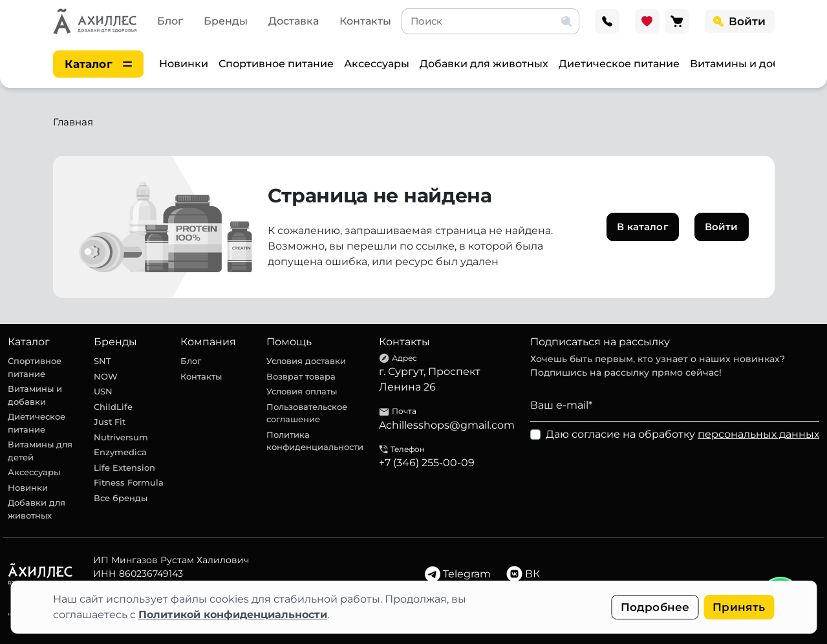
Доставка (294, 21)
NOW (106, 376)
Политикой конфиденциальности (233, 615)
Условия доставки (306, 361)
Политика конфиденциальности (315, 441)
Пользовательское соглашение (307, 413)
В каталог (642, 227)
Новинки (184, 64)
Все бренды (121, 498)
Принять (739, 607)
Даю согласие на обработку (682, 434)
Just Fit (110, 422)
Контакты (365, 21)
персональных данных (758, 434)
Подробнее (655, 607)
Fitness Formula (129, 482)
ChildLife (113, 407)
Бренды (226, 21)
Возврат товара (301, 376)
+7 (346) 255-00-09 (427, 463)
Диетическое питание (619, 64)
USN (103, 391)
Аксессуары (377, 64)
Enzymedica (120, 452)
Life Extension (124, 467)
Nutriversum (121, 437)
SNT (102, 361)
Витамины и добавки (748, 64)
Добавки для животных (484, 64)
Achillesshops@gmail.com (447, 425)
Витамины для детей (40, 451)
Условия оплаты (302, 391)
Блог (170, 21)
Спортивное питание (276, 64)
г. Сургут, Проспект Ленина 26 (430, 379)
